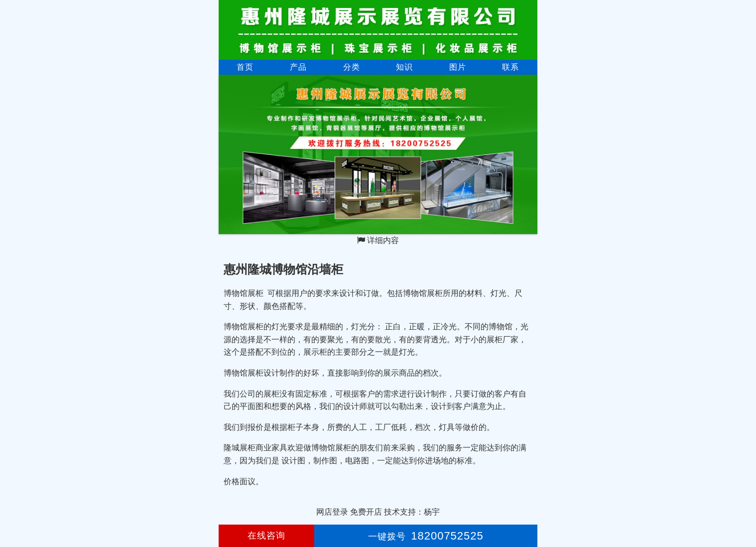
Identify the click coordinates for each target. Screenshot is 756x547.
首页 (245, 67)
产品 (298, 67)
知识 (404, 67)
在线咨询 (266, 536)
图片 (458, 67)
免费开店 (366, 512)
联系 (510, 67)
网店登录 (332, 512)
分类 (352, 67)
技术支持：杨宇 (412, 512)
